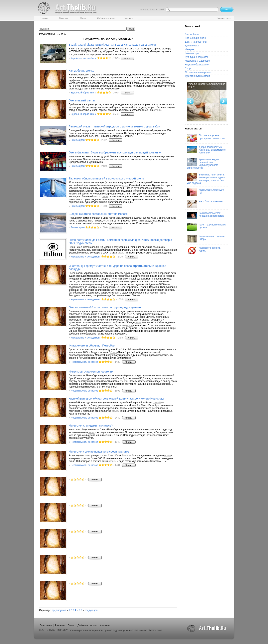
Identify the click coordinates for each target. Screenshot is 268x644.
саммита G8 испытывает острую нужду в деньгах (105, 307)
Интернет (190, 49)
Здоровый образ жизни (83, 93)
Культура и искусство (197, 57)
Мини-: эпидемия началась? (91, 426)
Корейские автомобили (84, 58)
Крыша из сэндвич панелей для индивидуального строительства (203, 164)
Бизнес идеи (78, 140)
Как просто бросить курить (204, 250)
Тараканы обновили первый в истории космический (106, 178)
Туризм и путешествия (197, 76)
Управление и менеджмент (86, 257)
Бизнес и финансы (195, 38)
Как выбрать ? (82, 71)
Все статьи (46, 625)
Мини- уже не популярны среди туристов (99, 452)
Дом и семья (192, 46)
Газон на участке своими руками (207, 227)
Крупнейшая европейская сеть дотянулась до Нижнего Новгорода (116, 399)
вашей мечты (82, 100)
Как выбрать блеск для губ (206, 192)
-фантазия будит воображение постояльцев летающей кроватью (115, 152)
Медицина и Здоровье (197, 61)
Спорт (188, 68)
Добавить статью (87, 625)
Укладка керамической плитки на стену (207, 85)
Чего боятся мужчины (205, 204)
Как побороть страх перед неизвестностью (206, 215)
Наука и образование (197, 65)
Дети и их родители (196, 42)
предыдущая (59, 610)
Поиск (71, 625)
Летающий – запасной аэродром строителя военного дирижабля (115, 126)
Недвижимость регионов (84, 362)
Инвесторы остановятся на (91, 372)
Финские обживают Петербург (92, 346)
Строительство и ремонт (199, 72)
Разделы (60, 625)
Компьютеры (192, 53)
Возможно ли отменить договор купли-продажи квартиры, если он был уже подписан (206, 179)
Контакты (105, 625)
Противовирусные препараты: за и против (206, 138)
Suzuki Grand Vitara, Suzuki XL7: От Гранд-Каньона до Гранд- (112, 45)
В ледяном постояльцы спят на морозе (98, 214)
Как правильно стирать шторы (206, 239)
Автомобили (192, 34)
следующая (91, 610)
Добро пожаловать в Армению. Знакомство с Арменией (206, 150)
